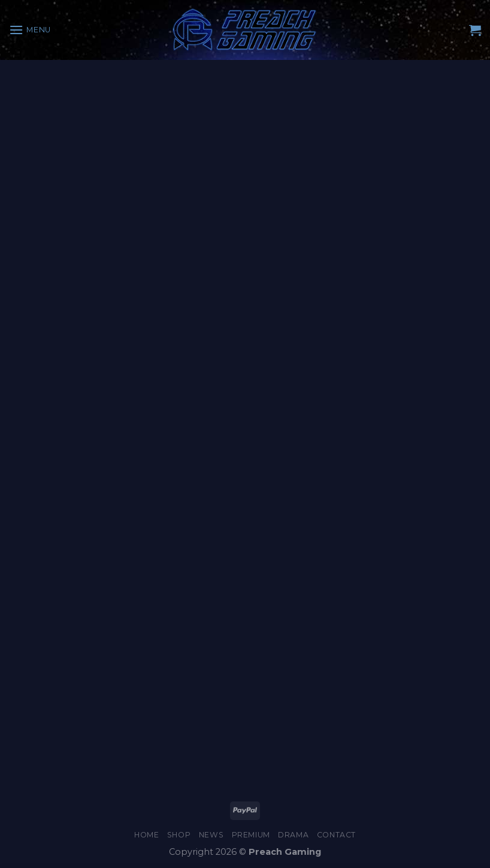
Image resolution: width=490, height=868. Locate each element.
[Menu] (30, 30)
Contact (336, 835)
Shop (179, 835)
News (211, 835)
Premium (251, 835)
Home (146, 835)
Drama (293, 835)
